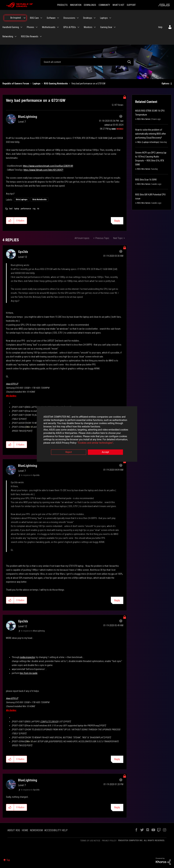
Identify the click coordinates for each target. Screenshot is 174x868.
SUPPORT (131, 5)
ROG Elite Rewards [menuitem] (30, 36)
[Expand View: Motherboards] (58, 27)
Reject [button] (69, 452)
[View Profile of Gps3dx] (23, 252)
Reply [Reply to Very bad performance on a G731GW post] (117, 221)
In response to (30, 475)
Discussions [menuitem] (69, 18)
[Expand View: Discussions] (78, 18)
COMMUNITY (104, 5)
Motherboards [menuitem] (49, 27)
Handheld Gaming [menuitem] (11, 27)
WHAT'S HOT (118, 5)
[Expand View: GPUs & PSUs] (78, 27)
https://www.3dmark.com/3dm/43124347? (43, 170)
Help (160, 27)
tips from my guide (29, 673)
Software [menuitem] (51, 18)
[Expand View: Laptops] (110, 18)
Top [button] (8, 860)
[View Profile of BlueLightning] (28, 117)
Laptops (37, 84)
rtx (38, 209)
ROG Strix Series (144, 119)
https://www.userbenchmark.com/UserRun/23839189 (48, 166)
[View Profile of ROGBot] (120, 129)
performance (26, 209)
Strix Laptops (22, 200)
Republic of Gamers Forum (16, 84)
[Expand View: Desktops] (95, 18)
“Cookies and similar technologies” (65, 443)
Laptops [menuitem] (104, 18)
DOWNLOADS (90, 5)
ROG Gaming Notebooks (56, 84)
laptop (17, 209)
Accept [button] (105, 452)
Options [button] (165, 84)
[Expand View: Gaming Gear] (115, 27)
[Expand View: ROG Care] (41, 18)
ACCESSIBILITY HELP (56, 830)
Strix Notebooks (39, 200)
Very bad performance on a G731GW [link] (88, 84)
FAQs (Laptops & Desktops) (148, 142)
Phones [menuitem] (30, 27)
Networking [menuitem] (8, 36)
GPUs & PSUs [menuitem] (70, 27)
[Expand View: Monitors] (95, 27)
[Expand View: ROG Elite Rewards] (41, 36)
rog (34, 209)
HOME (25, 830)
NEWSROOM (36, 830)
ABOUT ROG (14, 830)
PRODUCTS (62, 5)
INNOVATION (76, 5)
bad (11, 209)
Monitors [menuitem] (88, 27)
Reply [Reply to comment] (117, 600)
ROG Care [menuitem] (34, 18)
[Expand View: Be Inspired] (25, 18)
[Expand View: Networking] (16, 36)
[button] (10, 221)
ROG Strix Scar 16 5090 (146, 180)
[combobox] (87, 62)
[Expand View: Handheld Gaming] (21, 27)
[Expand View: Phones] (37, 27)
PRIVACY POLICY (109, 841)
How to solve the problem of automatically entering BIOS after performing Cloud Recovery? (151, 134)
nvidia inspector (27, 657)
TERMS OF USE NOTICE (90, 841)
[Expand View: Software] (58, 18)
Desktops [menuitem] (88, 18)
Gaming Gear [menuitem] (106, 27)
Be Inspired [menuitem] (16, 18)
